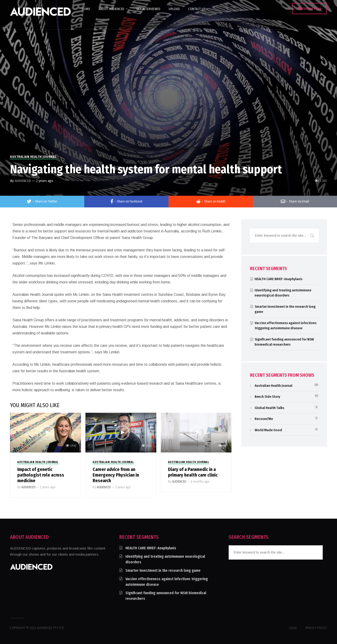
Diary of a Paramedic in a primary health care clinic (193, 472)
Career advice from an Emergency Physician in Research (116, 475)
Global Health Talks (269, 408)
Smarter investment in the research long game (163, 570)
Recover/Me (264, 419)
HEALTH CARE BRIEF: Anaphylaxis (278, 279)
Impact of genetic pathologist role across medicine (41, 475)
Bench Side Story (267, 397)
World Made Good (268, 430)
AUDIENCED (23, 181)
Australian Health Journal (33, 157)
